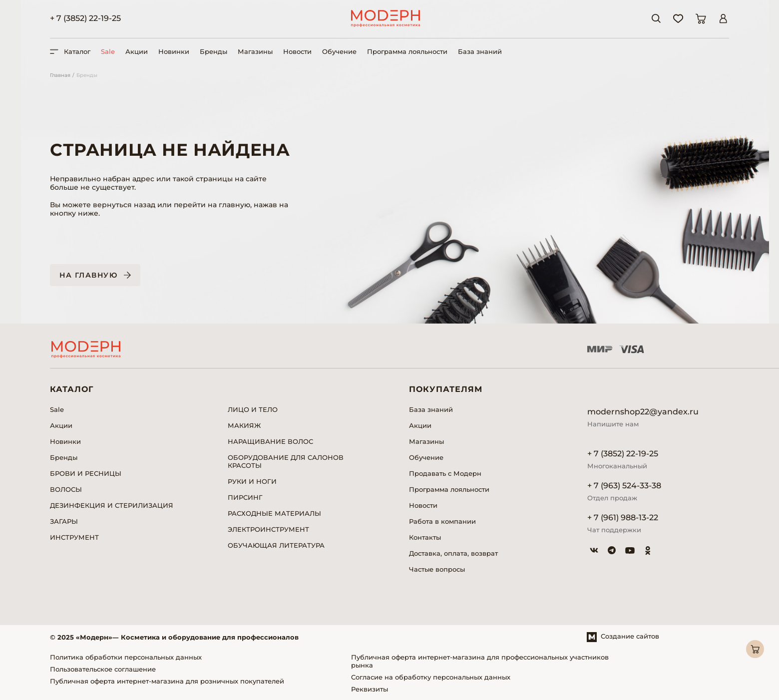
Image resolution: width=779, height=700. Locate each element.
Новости (297, 51)
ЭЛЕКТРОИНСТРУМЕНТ (268, 529)
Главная (60, 75)
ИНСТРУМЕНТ (74, 537)
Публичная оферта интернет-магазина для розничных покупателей (167, 681)
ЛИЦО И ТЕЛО (253, 409)
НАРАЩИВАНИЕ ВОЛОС (270, 441)
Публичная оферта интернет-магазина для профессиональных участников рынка (480, 661)
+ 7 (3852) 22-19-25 (85, 18)
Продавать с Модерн (445, 473)
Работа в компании (442, 521)
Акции (137, 51)
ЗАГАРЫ (64, 521)
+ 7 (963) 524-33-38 (624, 486)
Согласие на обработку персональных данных (431, 677)
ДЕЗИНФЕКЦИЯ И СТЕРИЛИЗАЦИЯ (112, 505)
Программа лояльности (407, 51)
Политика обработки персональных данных (126, 657)
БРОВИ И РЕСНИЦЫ (86, 473)
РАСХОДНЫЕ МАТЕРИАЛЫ (274, 513)
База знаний (480, 51)
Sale (108, 51)
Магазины (255, 51)
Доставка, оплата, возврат (453, 553)
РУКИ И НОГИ (252, 481)
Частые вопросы (437, 569)
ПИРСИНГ (245, 497)
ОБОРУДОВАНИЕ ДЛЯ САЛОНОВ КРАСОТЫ (286, 461)
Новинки (174, 51)
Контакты (425, 537)
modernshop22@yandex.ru (643, 412)
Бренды (213, 51)
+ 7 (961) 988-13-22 (623, 518)
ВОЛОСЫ (66, 489)
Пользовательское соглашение (103, 669)
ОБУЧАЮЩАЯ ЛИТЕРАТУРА (276, 545)
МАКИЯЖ (244, 425)
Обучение (339, 51)
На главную (88, 275)
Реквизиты (370, 689)
